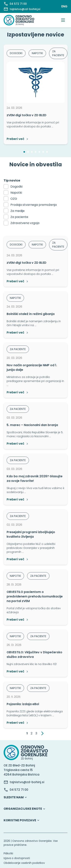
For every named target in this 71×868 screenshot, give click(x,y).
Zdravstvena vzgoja (25, 223)
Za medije (18, 211)
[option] (36, 94)
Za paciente (19, 217)
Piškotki (8, 853)
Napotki (16, 193)
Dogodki (16, 187)
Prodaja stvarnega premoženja (34, 205)
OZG (14, 199)
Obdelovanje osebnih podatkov (24, 863)
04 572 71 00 (19, 790)
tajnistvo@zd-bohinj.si (27, 782)
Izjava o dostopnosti (17, 858)
